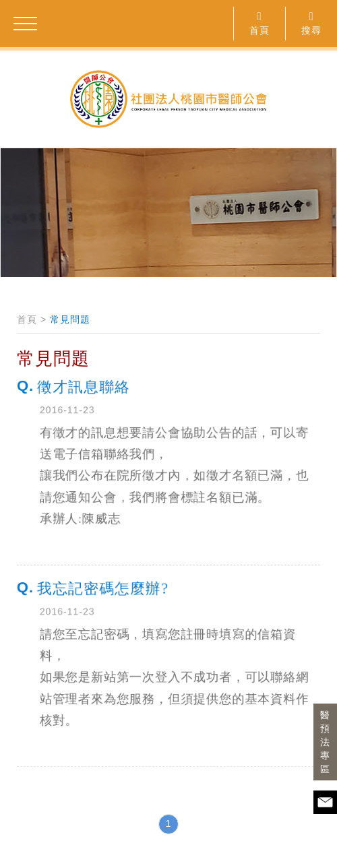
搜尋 (311, 23)
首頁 (259, 23)
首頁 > (32, 319)
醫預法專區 (325, 742)
